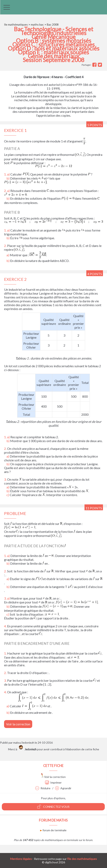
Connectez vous (53, 807)
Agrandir (63, 788)
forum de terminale (53, 830)
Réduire (43, 788)
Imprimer (53, 782)
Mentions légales (21, 859)
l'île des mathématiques (82, 859)
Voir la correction (18, 724)
